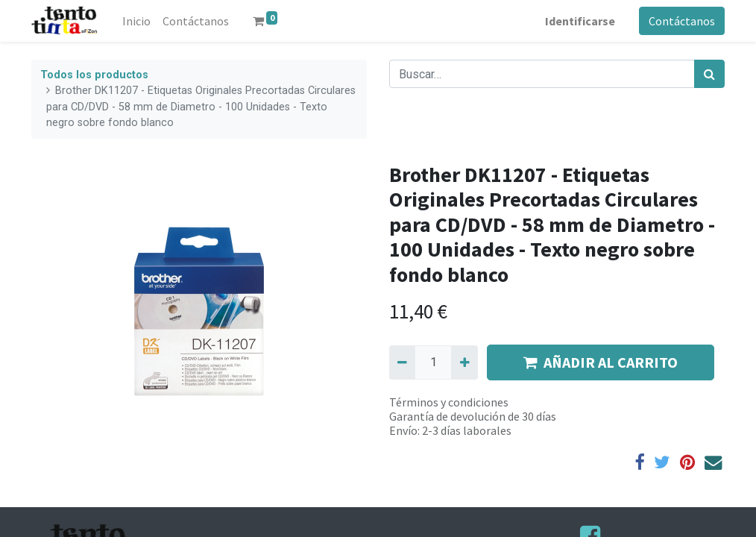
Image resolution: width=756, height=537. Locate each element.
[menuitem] (136, 21)
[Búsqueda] (709, 74)
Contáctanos (682, 21)
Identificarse (580, 21)
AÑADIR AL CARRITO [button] (601, 362)
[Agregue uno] (464, 362)
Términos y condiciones (449, 402)
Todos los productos (94, 75)
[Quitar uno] (402, 362)
